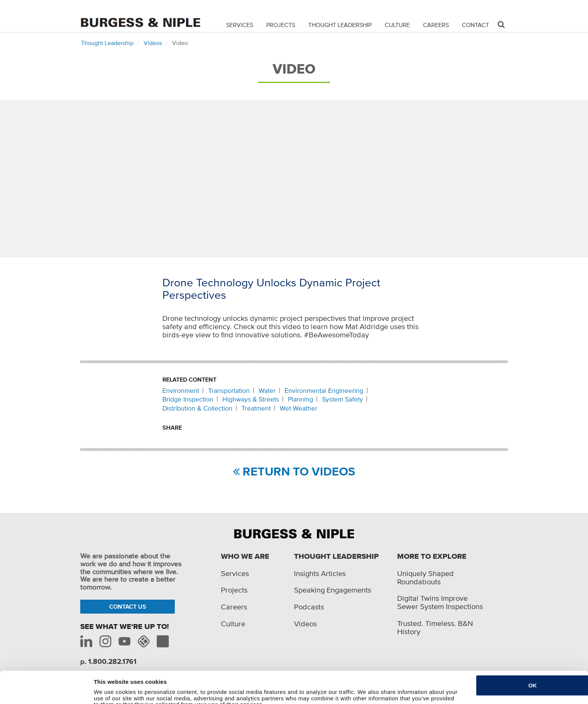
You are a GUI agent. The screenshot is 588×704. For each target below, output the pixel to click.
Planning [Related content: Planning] (301, 399)
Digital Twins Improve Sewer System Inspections (440, 602)
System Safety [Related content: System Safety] (343, 399)
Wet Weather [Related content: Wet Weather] (298, 408)
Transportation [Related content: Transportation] (229, 391)
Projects (281, 25)
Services (240, 25)
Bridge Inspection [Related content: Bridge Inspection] (188, 399)
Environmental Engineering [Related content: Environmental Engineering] (324, 391)
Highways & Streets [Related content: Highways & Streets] (251, 399)
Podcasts (309, 607)
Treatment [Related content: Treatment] (256, 408)
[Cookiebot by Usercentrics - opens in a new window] (44, 694)
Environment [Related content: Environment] (181, 391)
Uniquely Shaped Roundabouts (425, 578)
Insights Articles (320, 573)
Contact (475, 25)
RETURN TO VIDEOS (294, 471)
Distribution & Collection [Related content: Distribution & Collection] (197, 408)
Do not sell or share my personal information (154, 694)
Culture (397, 25)
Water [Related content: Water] (267, 391)
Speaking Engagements (333, 590)
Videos (153, 43)
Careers (436, 25)
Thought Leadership (340, 25)
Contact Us (128, 606)
